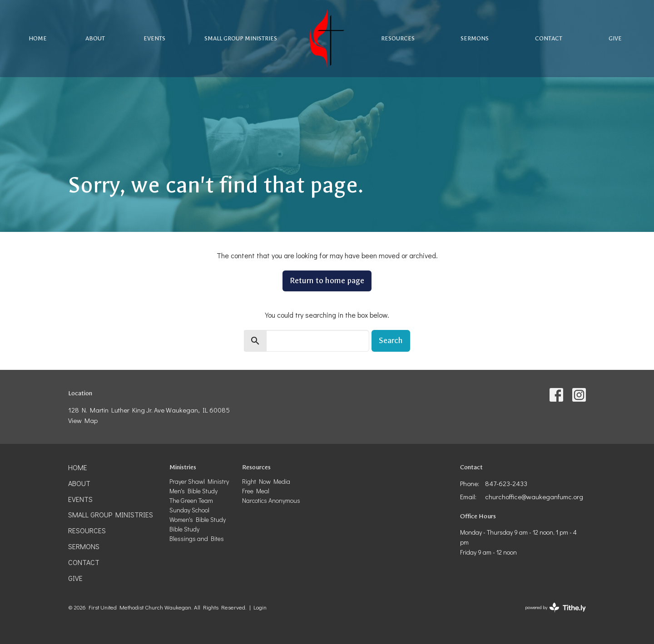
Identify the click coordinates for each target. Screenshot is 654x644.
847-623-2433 (506, 483)
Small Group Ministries (241, 38)
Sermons (475, 38)
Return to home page (327, 281)
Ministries (183, 467)
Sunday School (189, 510)
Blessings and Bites (197, 538)
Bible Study (184, 529)
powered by (555, 607)
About (95, 38)
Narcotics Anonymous (271, 500)
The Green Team (191, 500)
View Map (83, 420)
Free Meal (256, 491)
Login (260, 607)
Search (391, 341)
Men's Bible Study (193, 491)
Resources (398, 38)
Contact (549, 38)
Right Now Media (266, 481)
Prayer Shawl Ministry (199, 481)
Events (154, 38)
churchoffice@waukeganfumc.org (534, 497)
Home (38, 38)
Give (615, 38)
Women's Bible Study (198, 519)
